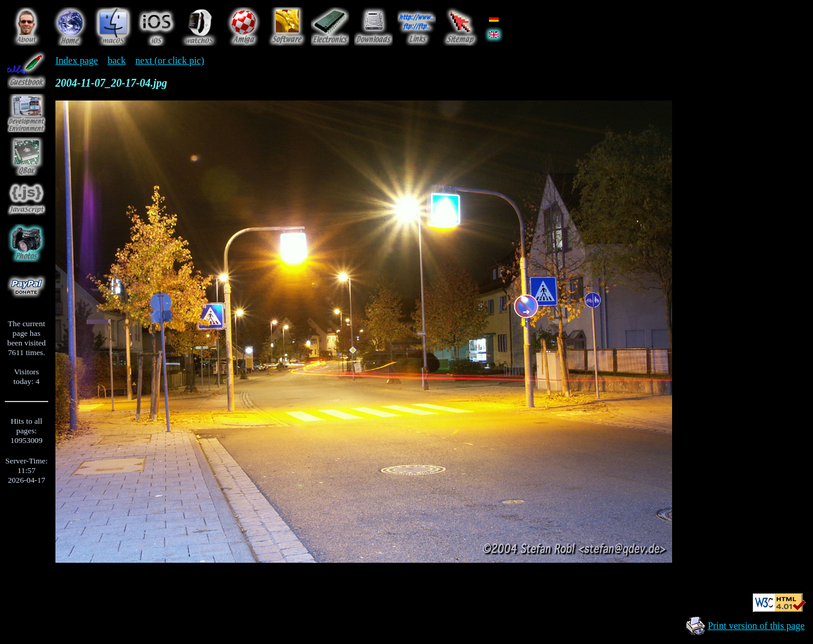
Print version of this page (756, 626)
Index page (77, 60)
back (117, 60)
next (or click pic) (170, 60)
